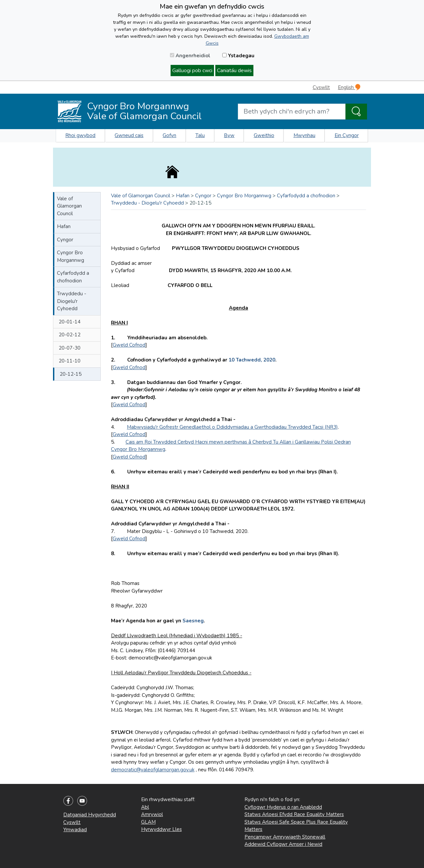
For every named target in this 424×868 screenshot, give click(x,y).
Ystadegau (238, 56)
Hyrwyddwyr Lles (161, 829)
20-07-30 (70, 348)
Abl (145, 807)
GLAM (148, 822)
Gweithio (264, 135)
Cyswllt (321, 87)
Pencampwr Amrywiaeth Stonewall (285, 837)
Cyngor (65, 240)
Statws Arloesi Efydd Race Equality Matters (294, 814)
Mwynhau (304, 135)
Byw (229, 135)
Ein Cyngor (347, 135)
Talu (200, 135)
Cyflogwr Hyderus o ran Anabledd (283, 807)
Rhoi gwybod (80, 135)
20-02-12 (70, 335)
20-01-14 (70, 322)
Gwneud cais (129, 135)
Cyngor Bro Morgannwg (71, 256)
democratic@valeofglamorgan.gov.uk (153, 770)
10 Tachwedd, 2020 (252, 360)
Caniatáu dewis (234, 71)
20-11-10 (70, 361)
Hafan (64, 226)
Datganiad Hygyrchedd (90, 815)
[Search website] (292, 112)
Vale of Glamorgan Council (69, 206)
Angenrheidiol (190, 56)
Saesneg (193, 621)
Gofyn (169, 135)
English (349, 87)
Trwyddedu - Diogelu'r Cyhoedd (72, 301)
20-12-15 (71, 374)
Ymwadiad (75, 830)
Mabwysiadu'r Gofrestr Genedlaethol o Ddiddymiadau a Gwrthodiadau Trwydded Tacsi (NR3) (232, 427)
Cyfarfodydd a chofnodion (73, 277)
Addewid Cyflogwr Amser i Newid (283, 844)
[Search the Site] (356, 112)
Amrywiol (152, 814)
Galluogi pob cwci (192, 71)
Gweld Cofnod (129, 345)
